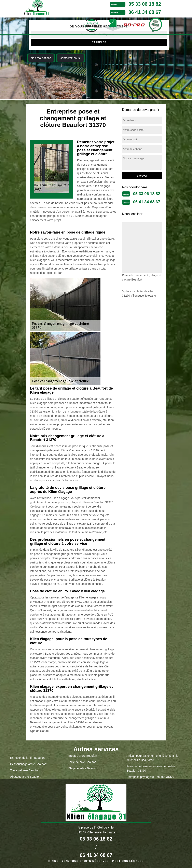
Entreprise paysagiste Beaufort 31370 (150, 777)
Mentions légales (128, 861)
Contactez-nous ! (71, 58)
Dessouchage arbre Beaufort (28, 764)
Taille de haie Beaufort (83, 762)
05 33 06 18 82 (145, 4)
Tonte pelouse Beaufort (25, 770)
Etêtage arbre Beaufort (83, 756)
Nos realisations (41, 58)
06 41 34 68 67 (145, 12)
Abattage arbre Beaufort (25, 777)
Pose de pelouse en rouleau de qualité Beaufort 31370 (151, 768)
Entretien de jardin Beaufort (27, 758)
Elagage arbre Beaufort (83, 768)
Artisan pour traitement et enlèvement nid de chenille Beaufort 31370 (152, 758)
